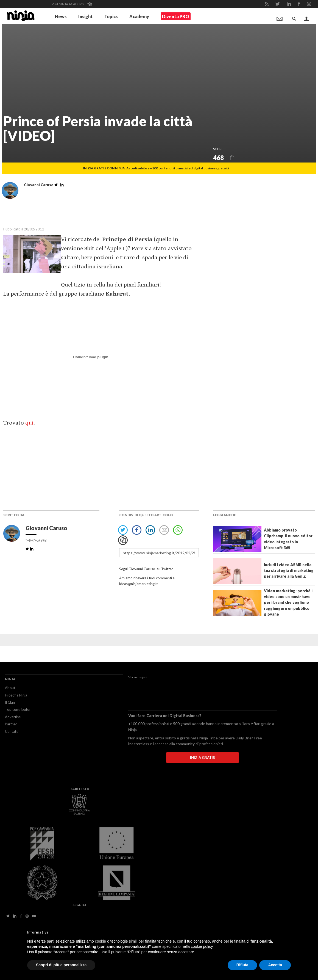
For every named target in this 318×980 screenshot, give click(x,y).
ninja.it (143, 677)
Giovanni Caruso (47, 528)
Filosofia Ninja (16, 695)
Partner (11, 724)
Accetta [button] (275, 965)
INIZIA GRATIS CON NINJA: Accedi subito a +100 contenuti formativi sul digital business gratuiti (156, 168)
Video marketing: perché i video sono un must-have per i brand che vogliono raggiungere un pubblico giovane (288, 603)
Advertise (13, 717)
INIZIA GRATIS (203, 758)
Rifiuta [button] (242, 965)
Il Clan (10, 702)
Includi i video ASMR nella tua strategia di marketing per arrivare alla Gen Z (289, 571)
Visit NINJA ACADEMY (72, 4)
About (10, 688)
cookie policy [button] (202, 946)
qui (29, 423)
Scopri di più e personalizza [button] (61, 965)
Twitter (167, 569)
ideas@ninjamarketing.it (138, 584)
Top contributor (18, 709)
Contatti (12, 731)
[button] (232, 157)
